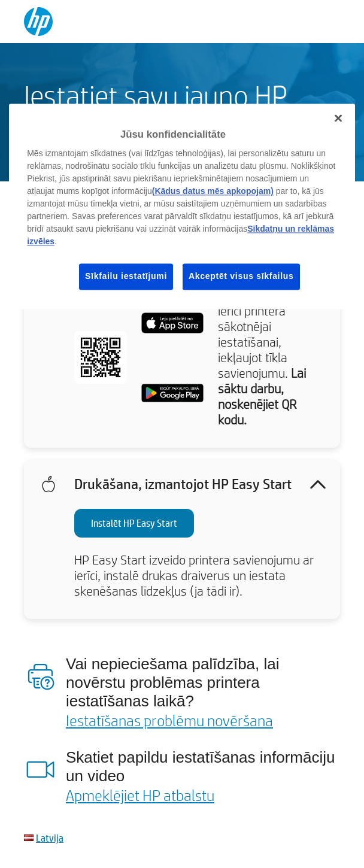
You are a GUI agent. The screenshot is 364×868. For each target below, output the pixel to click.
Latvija (50, 838)
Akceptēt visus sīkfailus (241, 276)
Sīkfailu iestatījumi (126, 276)
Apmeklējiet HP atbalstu (140, 795)
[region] (182, 206)
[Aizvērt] (338, 118)
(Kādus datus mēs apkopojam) (213, 191)
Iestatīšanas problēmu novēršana (169, 720)
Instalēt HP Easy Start (134, 523)
